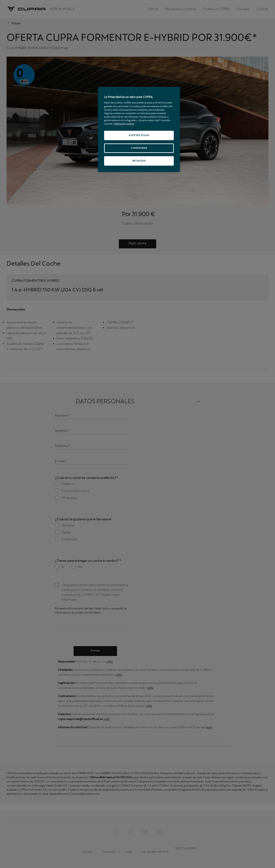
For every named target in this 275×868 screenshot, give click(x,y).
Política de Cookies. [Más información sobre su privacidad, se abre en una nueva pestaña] (124, 124)
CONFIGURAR (139, 148)
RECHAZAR (139, 161)
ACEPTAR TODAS (139, 135)
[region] (139, 129)
